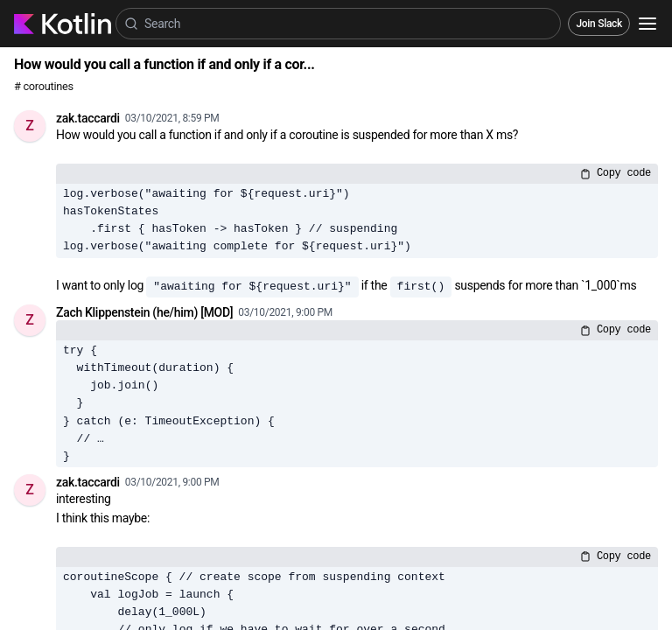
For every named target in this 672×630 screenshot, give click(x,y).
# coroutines (44, 86)
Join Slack (599, 24)
